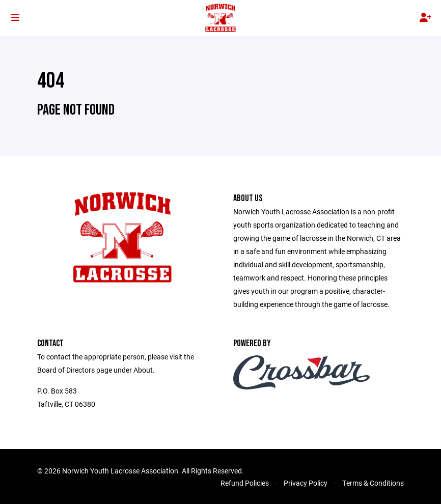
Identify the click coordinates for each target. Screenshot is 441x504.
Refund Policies (245, 483)
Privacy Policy (306, 483)
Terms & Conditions (373, 483)
